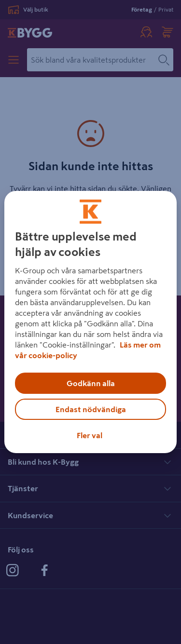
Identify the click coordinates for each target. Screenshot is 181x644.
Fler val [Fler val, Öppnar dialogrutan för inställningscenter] (90, 435)
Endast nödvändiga (91, 409)
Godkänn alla (91, 383)
